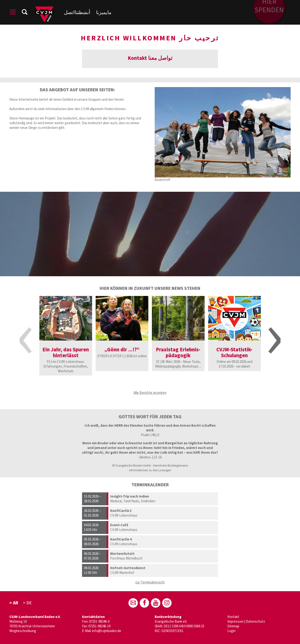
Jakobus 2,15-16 (150, 457)
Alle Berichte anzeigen (150, 393)
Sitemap (233, 626)
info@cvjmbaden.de (107, 631)
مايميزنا (104, 12)
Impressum (235, 622)
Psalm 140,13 (150, 435)
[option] (66, 336)
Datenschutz (255, 622)
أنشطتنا (82, 12)
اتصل (69, 12)
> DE (27, 603)
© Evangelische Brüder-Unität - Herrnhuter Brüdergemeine (150, 466)
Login (231, 631)
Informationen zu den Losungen (150, 470)
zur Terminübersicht (150, 582)
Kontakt (233, 617)
